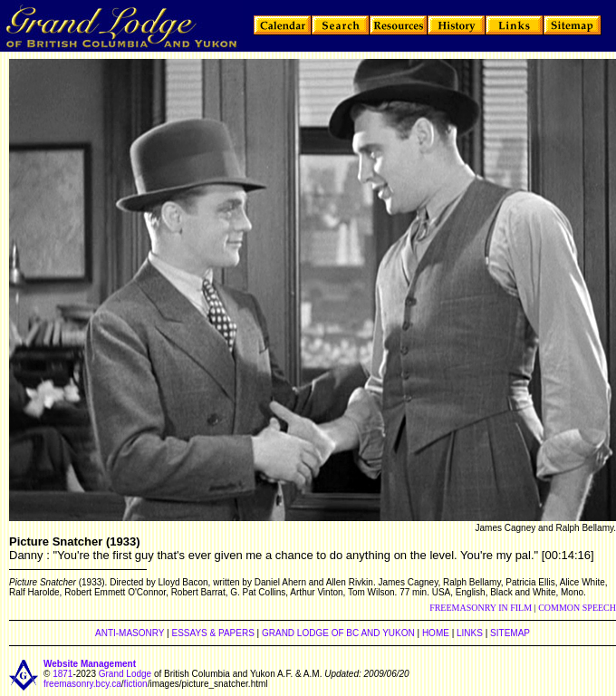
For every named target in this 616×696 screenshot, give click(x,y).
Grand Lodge (125, 674)
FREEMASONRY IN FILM (481, 608)
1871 (63, 674)
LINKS (470, 633)
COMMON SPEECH (577, 608)
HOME (436, 633)
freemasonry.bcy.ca (82, 684)
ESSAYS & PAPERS (212, 633)
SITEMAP (510, 633)
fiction (136, 684)
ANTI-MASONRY (130, 633)
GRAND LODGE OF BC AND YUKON (338, 633)
